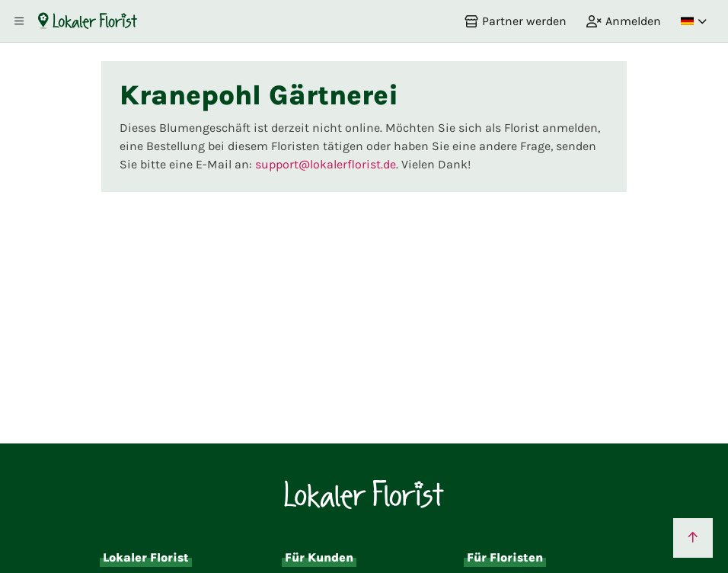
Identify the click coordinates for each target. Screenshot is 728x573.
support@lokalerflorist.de (326, 164)
